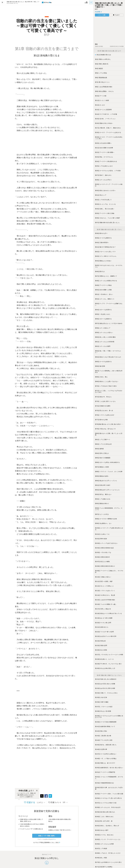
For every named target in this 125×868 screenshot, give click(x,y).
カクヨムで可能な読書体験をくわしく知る (47, 842)
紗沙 (96, 9)
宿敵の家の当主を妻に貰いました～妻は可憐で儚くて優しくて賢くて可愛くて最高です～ (109, 5)
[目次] (91, 2)
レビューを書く (102, 15)
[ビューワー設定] (86, 2)
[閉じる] (37, 791)
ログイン (54, 839)
